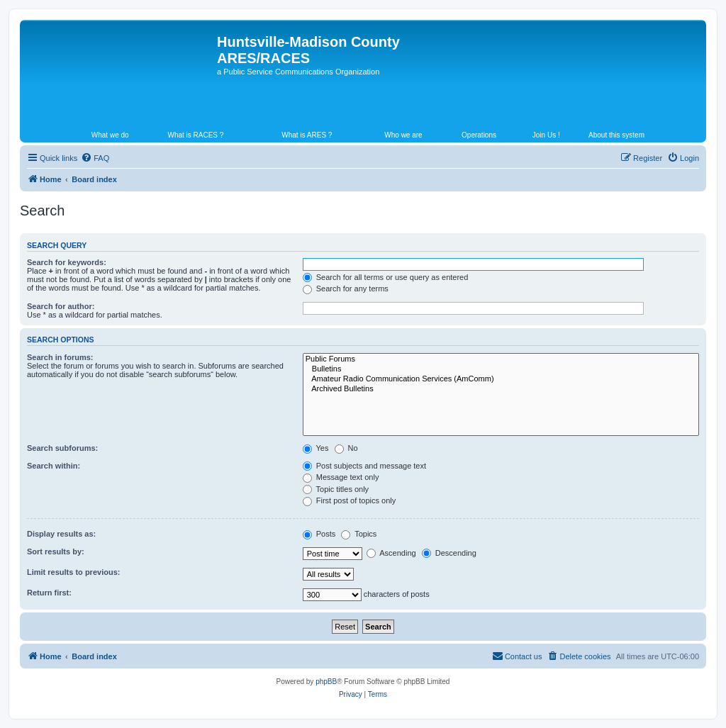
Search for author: (61, 306)
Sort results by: (56, 551)
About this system (616, 135)
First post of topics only (350, 500)
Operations (479, 135)
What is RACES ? (195, 135)
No (346, 448)
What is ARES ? (307, 135)
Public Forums (501, 359)
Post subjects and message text (364, 466)
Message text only (341, 477)
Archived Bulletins (501, 389)
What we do (110, 135)
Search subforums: (62, 448)
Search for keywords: (67, 262)
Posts (319, 534)
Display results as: (61, 534)
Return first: (49, 593)
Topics (359, 534)
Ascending (391, 553)
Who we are (403, 135)
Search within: (54, 466)
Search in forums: (60, 357)
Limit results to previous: (73, 572)
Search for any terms (346, 289)
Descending (449, 553)
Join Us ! (546, 135)
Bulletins (501, 369)
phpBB (326, 682)
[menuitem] (95, 158)
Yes (316, 448)
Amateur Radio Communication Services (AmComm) (501, 379)
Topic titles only (336, 489)
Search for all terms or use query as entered (386, 277)
